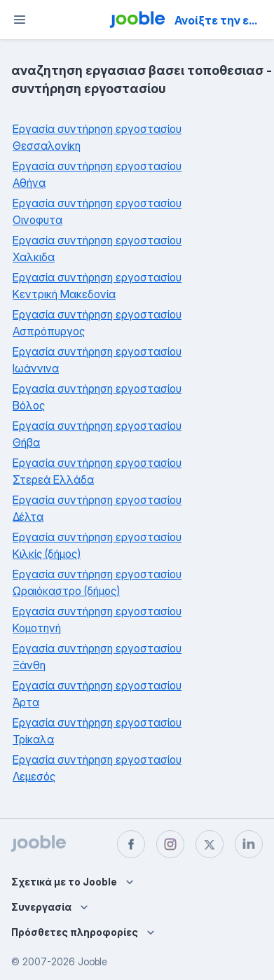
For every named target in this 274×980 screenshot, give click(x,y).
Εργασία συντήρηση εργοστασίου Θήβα (97, 434)
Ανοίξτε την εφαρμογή (223, 20)
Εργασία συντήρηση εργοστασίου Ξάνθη (97, 657)
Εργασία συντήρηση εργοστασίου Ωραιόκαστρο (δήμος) (97, 582)
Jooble (93, 961)
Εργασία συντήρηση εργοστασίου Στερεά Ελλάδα (97, 471)
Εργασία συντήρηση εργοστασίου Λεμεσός (97, 768)
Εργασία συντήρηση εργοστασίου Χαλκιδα (97, 248)
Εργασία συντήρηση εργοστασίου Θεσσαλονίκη (97, 137)
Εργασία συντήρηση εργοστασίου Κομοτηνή (97, 619)
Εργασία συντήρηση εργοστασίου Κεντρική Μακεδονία (97, 286)
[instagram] (170, 844)
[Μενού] (20, 20)
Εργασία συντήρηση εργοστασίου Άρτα (97, 694)
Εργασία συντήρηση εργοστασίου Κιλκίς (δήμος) (97, 545)
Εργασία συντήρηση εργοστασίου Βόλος (97, 397)
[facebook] (131, 844)
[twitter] (210, 844)
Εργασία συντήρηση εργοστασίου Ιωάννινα (97, 360)
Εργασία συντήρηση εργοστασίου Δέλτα (97, 508)
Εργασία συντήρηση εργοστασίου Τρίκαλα (97, 731)
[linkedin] (249, 844)
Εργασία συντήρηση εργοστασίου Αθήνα (97, 174)
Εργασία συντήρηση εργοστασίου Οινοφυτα (97, 211)
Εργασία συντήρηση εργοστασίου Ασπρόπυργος (97, 323)
